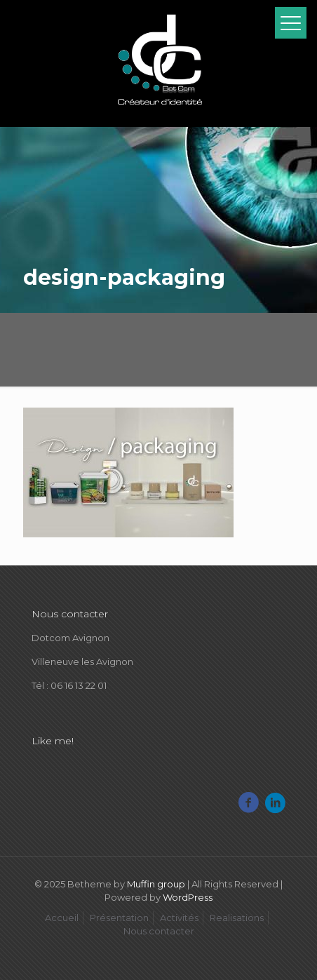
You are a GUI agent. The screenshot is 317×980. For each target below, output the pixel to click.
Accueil (62, 918)
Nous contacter (159, 931)
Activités (179, 918)
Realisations (237, 918)
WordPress (188, 897)
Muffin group (156, 884)
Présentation (119, 918)
